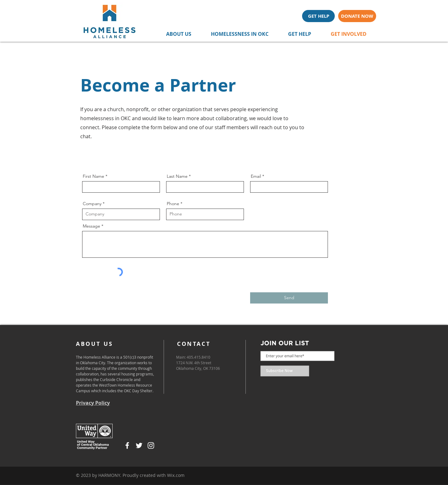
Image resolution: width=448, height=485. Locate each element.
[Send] (289, 298)
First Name (93, 176)
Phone (173, 204)
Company (92, 204)
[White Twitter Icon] (139, 445)
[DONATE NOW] (357, 16)
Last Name (177, 176)
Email (256, 176)
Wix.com (176, 475)
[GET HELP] (318, 16)
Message (91, 226)
